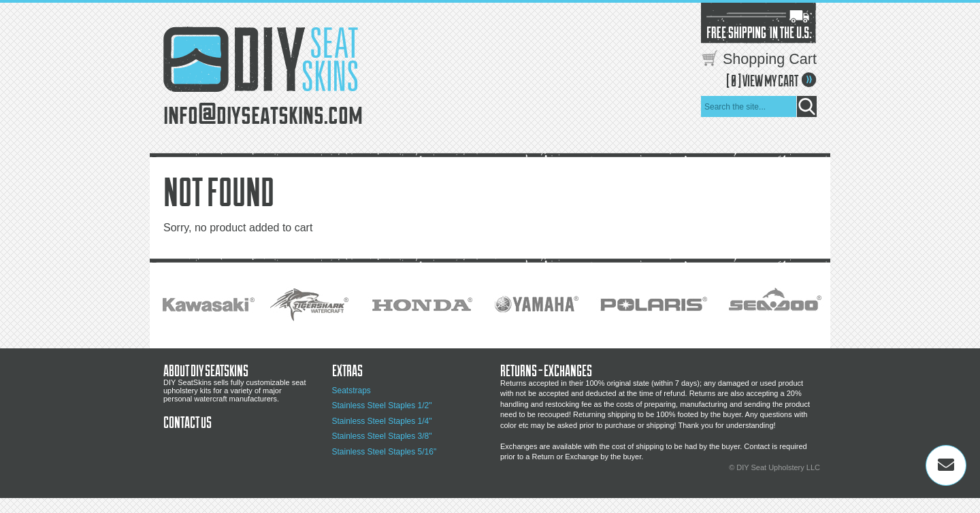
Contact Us (187, 421)
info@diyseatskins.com (263, 112)
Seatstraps (352, 391)
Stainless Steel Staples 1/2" (382, 406)
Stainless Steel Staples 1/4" (382, 421)
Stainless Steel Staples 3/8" (382, 436)
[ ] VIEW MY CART (762, 80)
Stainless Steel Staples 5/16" (385, 452)
